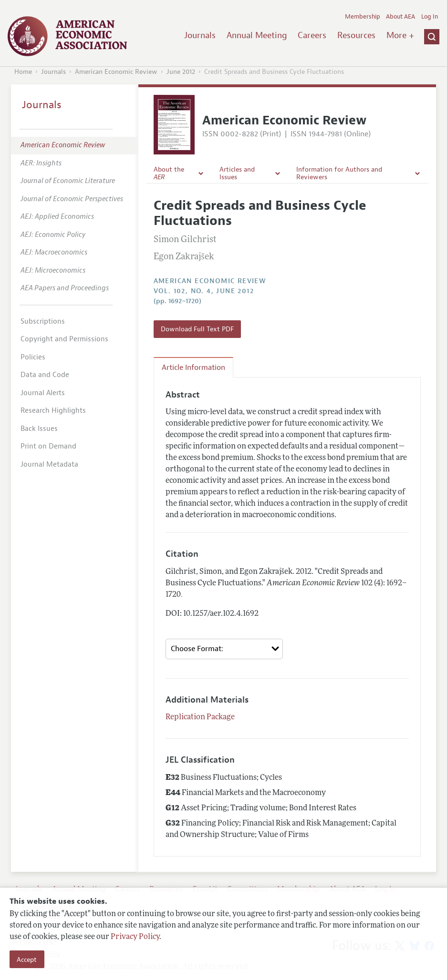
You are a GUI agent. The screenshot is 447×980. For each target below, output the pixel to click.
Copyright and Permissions (64, 339)
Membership (363, 17)
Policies (33, 357)
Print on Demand (48, 446)
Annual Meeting (257, 35)
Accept (27, 960)
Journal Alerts (43, 393)
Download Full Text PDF (197, 329)
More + (400, 35)
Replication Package (200, 717)
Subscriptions (43, 322)
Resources (356, 35)
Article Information (193, 367)
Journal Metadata (49, 464)
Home (23, 72)
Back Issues (39, 429)
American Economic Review (116, 72)
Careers (312, 35)
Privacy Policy (135, 937)
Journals (200, 35)
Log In (430, 17)
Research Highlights (53, 411)
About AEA (400, 17)
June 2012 (181, 72)
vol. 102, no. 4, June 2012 (204, 291)
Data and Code (45, 375)
